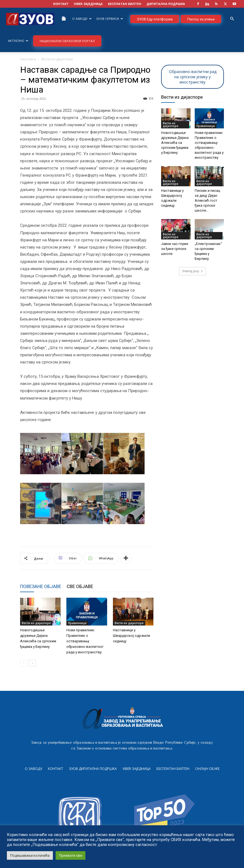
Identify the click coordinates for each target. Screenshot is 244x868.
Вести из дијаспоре (36, 623)
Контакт (55, 769)
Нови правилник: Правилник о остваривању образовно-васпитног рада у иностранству (85, 641)
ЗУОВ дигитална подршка (93, 769)
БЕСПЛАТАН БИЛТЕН (125, 4)
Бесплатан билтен (173, 769)
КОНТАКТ (61, 4)
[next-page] (32, 663)
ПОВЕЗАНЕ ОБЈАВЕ (41, 586)
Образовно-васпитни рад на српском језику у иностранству (193, 77)
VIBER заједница (88, 4)
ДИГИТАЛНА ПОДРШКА (166, 4)
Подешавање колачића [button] (30, 855)
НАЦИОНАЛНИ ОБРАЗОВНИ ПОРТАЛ (67, 41)
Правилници (77, 623)
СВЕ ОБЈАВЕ (80, 586)
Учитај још (193, 271)
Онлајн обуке (207, 769)
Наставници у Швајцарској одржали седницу (132, 636)
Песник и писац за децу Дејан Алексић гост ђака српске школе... (207, 200)
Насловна (28, 59)
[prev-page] (24, 663)
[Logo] (30, 19)
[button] (232, 19)
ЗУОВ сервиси (110, 19)
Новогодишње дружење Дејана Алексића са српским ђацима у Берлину (175, 143)
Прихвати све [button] (71, 855)
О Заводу (82, 19)
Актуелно (18, 41)
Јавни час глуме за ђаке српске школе (175, 249)
